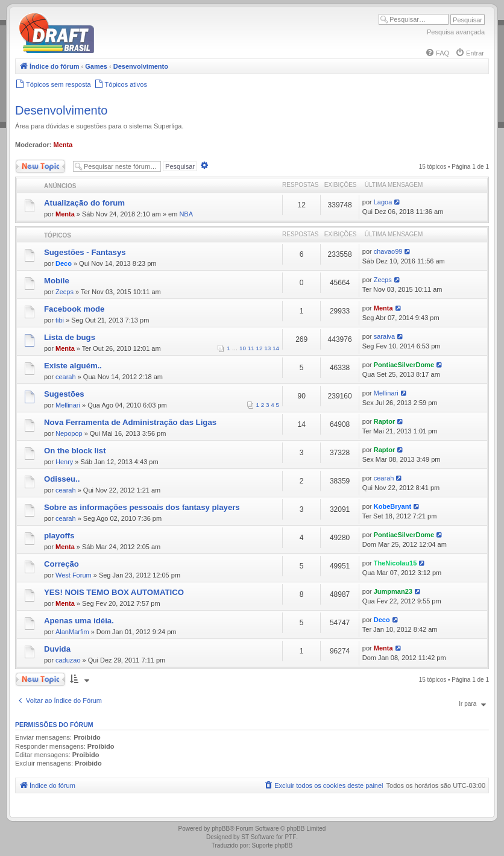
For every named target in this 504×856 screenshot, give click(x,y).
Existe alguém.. (73, 366)
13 (267, 348)
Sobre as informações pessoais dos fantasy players (142, 507)
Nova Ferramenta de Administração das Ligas (130, 422)
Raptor (384, 421)
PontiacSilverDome (404, 365)
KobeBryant (392, 506)
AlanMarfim (72, 632)
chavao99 (388, 251)
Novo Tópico (40, 166)
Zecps (65, 292)
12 (260, 348)
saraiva (384, 336)
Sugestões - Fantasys (85, 252)
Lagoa (383, 202)
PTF (290, 837)
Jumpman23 (393, 591)
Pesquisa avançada (456, 32)
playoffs (59, 536)
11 (251, 348)
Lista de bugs (70, 337)
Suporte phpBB (272, 845)
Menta (63, 145)
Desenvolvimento (61, 110)
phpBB (221, 829)
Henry (64, 462)
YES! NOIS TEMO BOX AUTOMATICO (114, 592)
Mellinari (68, 405)
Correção (61, 564)
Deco (64, 263)
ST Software (258, 837)
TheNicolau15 (395, 563)
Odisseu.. (62, 479)
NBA (186, 214)
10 (243, 348)
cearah (66, 377)
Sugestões (64, 394)
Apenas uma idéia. (79, 621)
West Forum (74, 575)
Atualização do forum (84, 203)
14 (276, 348)
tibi (60, 320)
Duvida (57, 649)
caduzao (68, 660)
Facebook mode (74, 309)
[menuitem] (437, 53)
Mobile (57, 281)
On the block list (75, 451)
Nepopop (69, 433)
